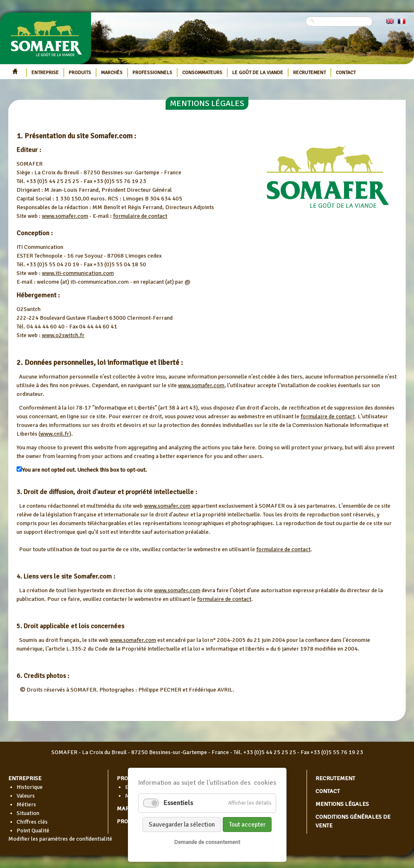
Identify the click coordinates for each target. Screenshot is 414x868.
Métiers (26, 804)
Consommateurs (202, 73)
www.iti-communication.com (78, 273)
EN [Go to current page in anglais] (390, 21)
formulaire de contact (140, 216)
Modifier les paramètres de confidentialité (60, 839)
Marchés (112, 73)
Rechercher (368, 26)
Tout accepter (247, 825)
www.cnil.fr (55, 434)
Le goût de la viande (258, 73)
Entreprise (45, 73)
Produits (80, 73)
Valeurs (26, 796)
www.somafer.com (65, 216)
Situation (28, 813)
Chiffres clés (32, 822)
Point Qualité (33, 831)
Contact (346, 73)
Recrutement (309, 73)
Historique (30, 787)
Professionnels (152, 73)
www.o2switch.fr (63, 335)
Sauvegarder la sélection (182, 825)
